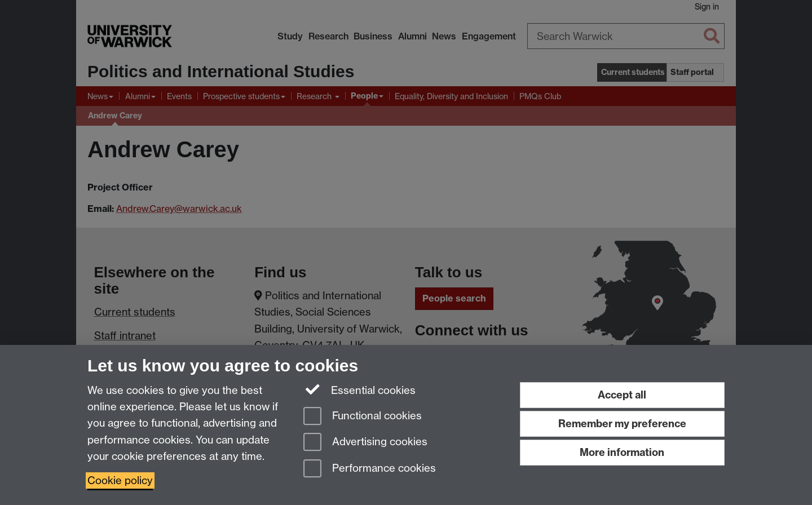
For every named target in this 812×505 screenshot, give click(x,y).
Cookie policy (120, 480)
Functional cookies (363, 417)
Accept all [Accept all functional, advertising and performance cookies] (622, 395)
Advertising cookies (365, 443)
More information (622, 452)
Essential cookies (359, 389)
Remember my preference (622, 424)
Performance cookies (370, 469)
